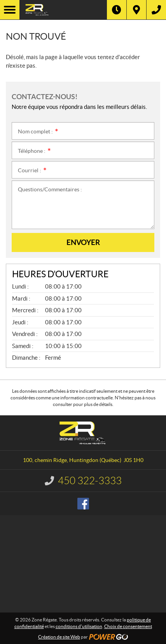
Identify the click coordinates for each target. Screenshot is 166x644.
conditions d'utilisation (79, 626)
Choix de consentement (128, 626)
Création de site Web (59, 637)
